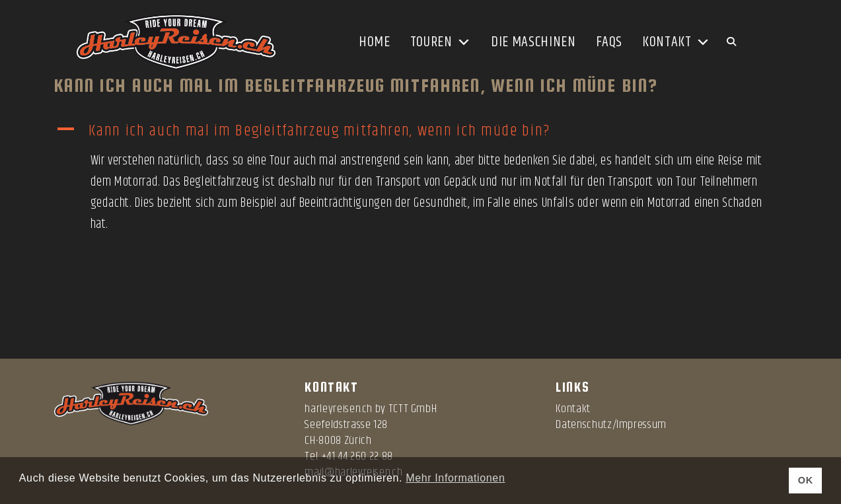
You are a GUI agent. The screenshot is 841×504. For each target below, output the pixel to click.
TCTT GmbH (413, 409)
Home (375, 42)
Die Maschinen (533, 42)
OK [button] (806, 480)
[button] (421, 131)
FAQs (609, 42)
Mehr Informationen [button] (455, 478)
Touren (441, 42)
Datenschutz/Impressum (611, 425)
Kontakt (676, 42)
